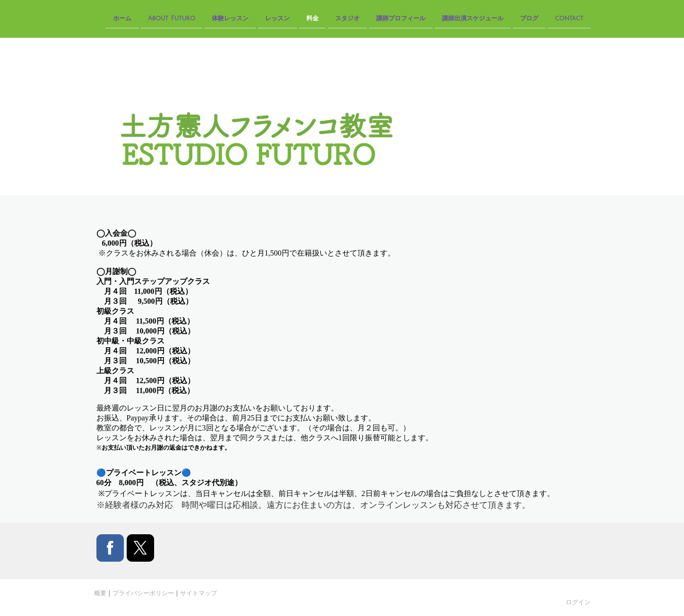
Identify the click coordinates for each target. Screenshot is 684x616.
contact (569, 18)
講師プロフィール (401, 18)
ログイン (578, 602)
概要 (100, 593)
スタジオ (347, 18)
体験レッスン (230, 18)
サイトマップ (199, 593)
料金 (312, 18)
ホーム (122, 18)
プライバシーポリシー (143, 593)
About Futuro (172, 18)
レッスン (277, 18)
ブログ (529, 18)
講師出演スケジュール (473, 18)
